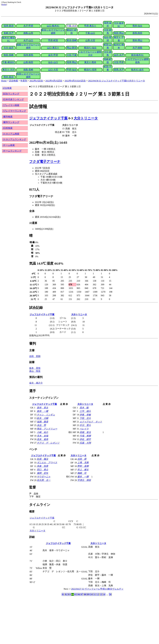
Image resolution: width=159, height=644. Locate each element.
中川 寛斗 (85, 425)
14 (104, 594)
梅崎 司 (82, 473)
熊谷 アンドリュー (47, 429)
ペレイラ (84, 429)
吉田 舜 (82, 459)
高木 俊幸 (43, 439)
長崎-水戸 (8, 33)
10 (91, 594)
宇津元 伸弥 (84, 480)
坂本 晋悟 (35, 368)
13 (101, 594)
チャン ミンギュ (46, 415)
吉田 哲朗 (35, 356)
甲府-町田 (53, 40)
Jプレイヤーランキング (14, 111)
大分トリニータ (86, 118)
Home (4, 4)
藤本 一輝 (83, 477)
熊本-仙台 (137, 26)
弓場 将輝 (85, 436)
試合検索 (13, 81)
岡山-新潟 (72, 48)
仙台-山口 (53, 62)
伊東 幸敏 (85, 415)
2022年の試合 (36, 81)
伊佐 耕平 (85, 439)
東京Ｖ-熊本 (90, 62)
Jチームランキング (12, 151)
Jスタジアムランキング (14, 139)
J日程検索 (8, 128)
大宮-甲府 (119, 62)
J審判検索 (8, 117)
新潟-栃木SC (137, 55)
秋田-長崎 (8, 55)
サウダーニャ (44, 477)
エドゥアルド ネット (91, 422)
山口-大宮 (53, 70)
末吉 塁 (41, 425)
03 (69, 594)
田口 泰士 (43, 470)
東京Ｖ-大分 (8, 70)
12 (98, 594)
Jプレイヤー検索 (11, 105)
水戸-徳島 (137, 48)
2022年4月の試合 (54, 81)
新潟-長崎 (72, 40)
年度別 (24, 81)
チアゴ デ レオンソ (48, 443)
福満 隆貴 (43, 422)
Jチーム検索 (9, 145)
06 (79, 594)
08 (85, 594)
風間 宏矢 (43, 473)
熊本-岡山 (137, 40)
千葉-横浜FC (8, 62)
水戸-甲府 (28, 26)
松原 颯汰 (43, 459)
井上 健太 (83, 470)
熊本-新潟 (8, 77)
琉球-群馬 (28, 55)
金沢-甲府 (53, 55)
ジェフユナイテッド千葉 (48, 118)
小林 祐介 (43, 432)
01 (63, 594)
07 (82, 594)
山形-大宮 (90, 40)
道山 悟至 (35, 371)
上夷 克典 (83, 463)
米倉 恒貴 (43, 466)
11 (94, 594)
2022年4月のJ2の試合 (75, 81)
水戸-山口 (28, 40)
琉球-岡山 (72, 62)
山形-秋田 (28, 62)
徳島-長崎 (28, 70)
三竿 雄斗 (85, 411)
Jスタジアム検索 (11, 134)
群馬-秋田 (137, 33)
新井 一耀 (43, 411)
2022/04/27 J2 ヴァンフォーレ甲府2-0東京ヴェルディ (97, 589)
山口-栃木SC (53, 26)
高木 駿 (84, 408)
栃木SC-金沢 (137, 70)
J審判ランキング (11, 122)
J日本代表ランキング (13, 99)
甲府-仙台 (72, 70)
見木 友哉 (43, 436)
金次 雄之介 (36, 383)
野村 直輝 (83, 466)
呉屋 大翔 (85, 443)
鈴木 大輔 (43, 418)
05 (76, 594)
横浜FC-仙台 (90, 48)
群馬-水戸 (119, 70)
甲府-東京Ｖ (90, 26)
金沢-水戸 (119, 55)
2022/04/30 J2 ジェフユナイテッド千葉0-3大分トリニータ (117, 81)
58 (110, 594)
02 (66, 594)
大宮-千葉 (72, 55)
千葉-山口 (90, 33)
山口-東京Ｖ (53, 48)
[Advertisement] (66, 619)
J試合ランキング (11, 94)
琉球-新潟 (8, 26)
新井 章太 (43, 408)
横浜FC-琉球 (90, 70)
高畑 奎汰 (85, 432)
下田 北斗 (85, 418)
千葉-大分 (72, 26)
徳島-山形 (28, 33)
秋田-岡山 (119, 33)
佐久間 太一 (44, 480)
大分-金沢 (8, 48)
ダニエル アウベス (47, 463)
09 (88, 594)
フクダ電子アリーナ (45, 162)
